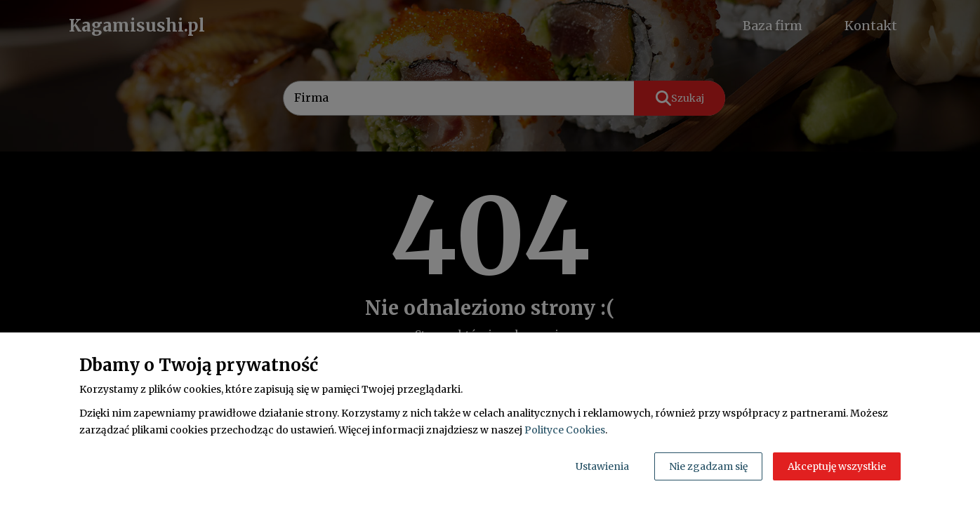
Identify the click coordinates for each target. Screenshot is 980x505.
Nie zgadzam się (708, 466)
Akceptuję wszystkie (837, 466)
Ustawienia (602, 466)
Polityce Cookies (565, 430)
